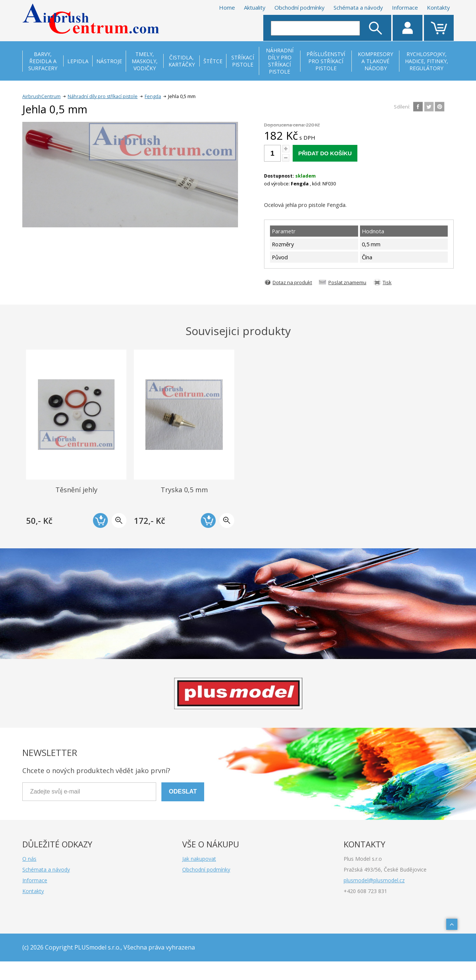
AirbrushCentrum (41, 96)
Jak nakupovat (199, 859)
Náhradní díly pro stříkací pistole (103, 96)
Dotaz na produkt (292, 282)
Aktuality (255, 7)
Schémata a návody (358, 7)
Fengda (153, 96)
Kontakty (438, 7)
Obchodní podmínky (300, 7)
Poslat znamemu (347, 282)
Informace (405, 7)
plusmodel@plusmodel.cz (374, 880)
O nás (29, 859)
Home (227, 7)
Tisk (387, 282)
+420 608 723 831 (365, 891)
